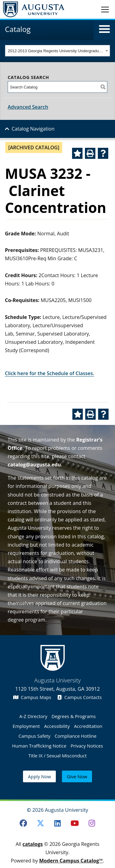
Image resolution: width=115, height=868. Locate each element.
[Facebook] (23, 823)
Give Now (77, 776)
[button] (104, 29)
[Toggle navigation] (105, 9)
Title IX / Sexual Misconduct (57, 756)
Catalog (18, 29)
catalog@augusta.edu (34, 465)
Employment (26, 726)
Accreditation (88, 726)
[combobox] (57, 51)
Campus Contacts (80, 697)
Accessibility (57, 726)
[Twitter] (40, 823)
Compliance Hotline (76, 736)
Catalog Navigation (33, 129)
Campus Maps (32, 697)
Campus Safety (34, 736)
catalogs (33, 844)
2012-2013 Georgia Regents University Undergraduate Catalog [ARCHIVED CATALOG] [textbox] (56, 51)
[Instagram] (92, 823)
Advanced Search (28, 107)
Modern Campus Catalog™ (71, 861)
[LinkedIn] (58, 823)
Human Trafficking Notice (39, 746)
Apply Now (39, 776)
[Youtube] (75, 823)
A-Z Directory (33, 716)
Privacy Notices (87, 746)
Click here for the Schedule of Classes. (50, 373)
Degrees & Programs (74, 716)
